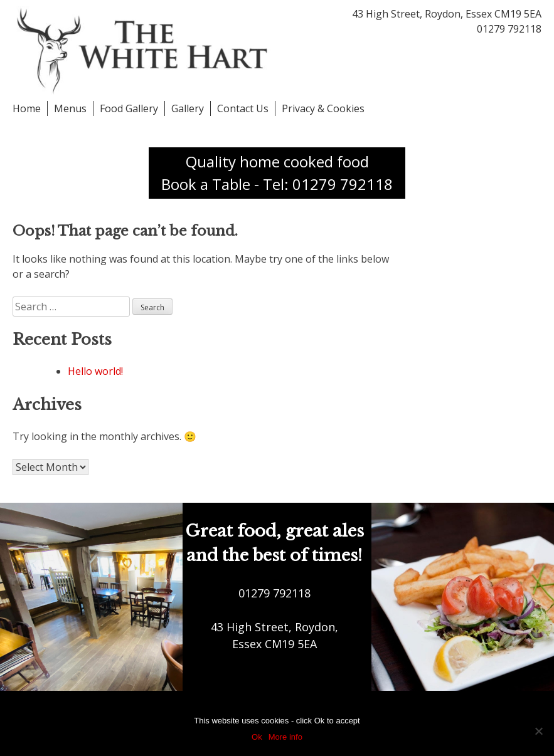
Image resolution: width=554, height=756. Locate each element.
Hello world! (95, 371)
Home (27, 108)
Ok (257, 737)
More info (285, 737)
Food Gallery (129, 108)
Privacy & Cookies (323, 108)
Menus (70, 108)
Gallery (188, 108)
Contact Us (243, 108)
